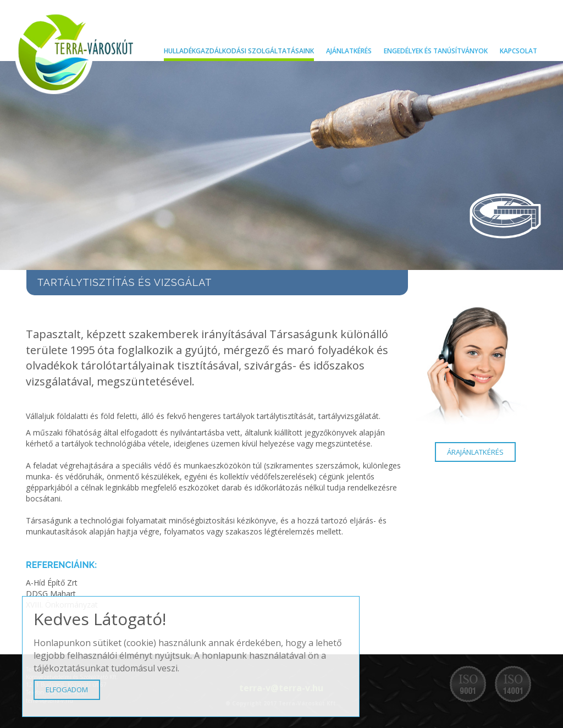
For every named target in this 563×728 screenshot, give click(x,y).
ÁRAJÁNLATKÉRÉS (475, 452)
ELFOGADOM (67, 690)
